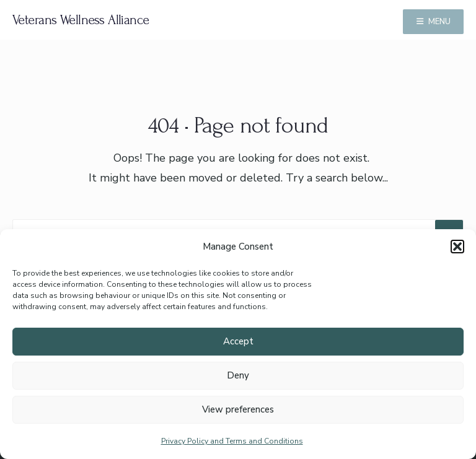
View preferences (238, 409)
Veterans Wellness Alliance (81, 20)
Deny (238, 375)
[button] (457, 247)
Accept (238, 341)
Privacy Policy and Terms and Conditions (232, 441)
